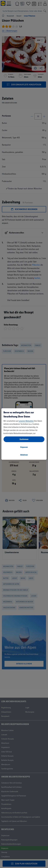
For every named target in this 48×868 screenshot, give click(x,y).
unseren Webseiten (26, 421)
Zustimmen (24, 439)
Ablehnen (24, 455)
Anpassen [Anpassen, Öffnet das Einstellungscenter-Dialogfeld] (24, 447)
